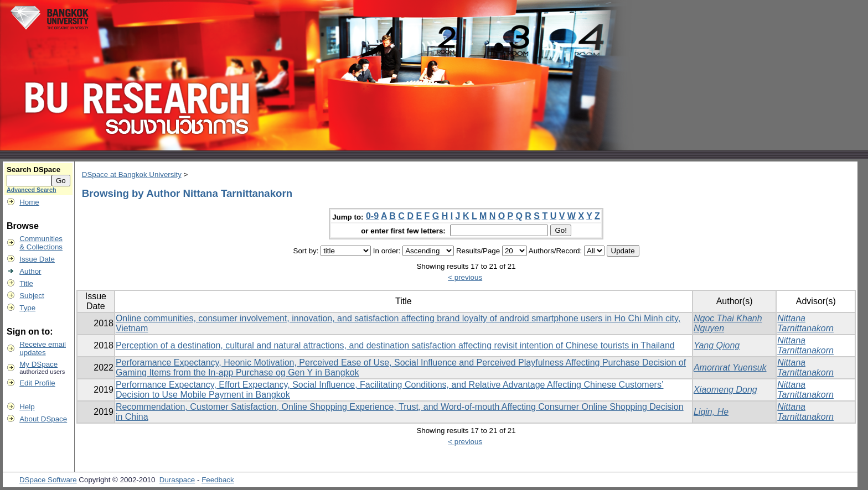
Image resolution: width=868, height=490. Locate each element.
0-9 (372, 216)
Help (27, 407)
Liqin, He (711, 412)
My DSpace (38, 364)
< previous (465, 277)
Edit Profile (37, 383)
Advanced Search (31, 190)
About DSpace (43, 419)
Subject (32, 296)
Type (27, 308)
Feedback (218, 480)
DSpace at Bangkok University (132, 174)
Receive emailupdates (43, 348)
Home (29, 202)
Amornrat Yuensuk (730, 367)
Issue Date (37, 259)
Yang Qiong (717, 345)
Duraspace (177, 480)
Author (30, 271)
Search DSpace (33, 170)
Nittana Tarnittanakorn (805, 323)
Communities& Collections (41, 243)
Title (26, 283)
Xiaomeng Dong (725, 390)
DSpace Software (48, 480)
